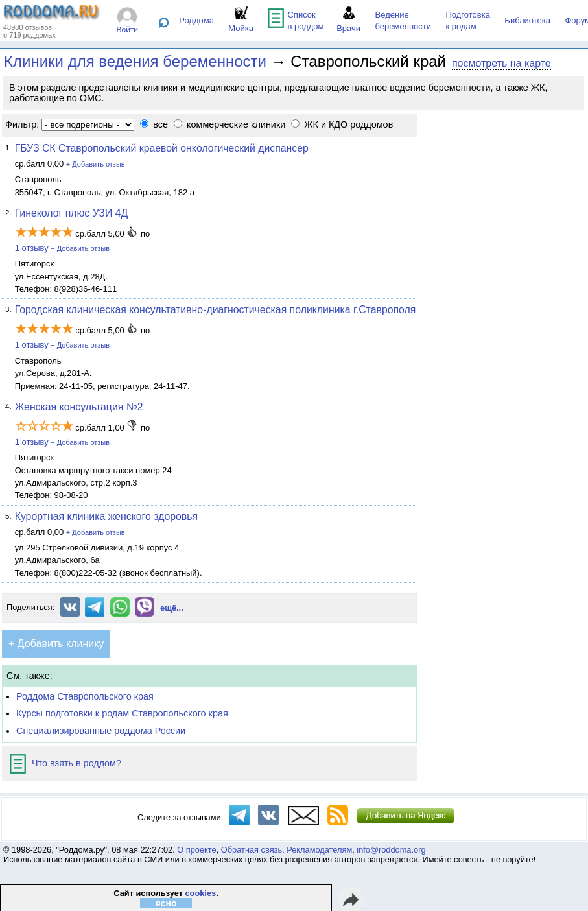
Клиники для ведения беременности (135, 61)
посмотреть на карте (501, 63)
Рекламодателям (319, 850)
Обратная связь (252, 850)
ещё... (172, 608)
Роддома (196, 20)
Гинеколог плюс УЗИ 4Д (72, 213)
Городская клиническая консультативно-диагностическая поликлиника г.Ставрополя (216, 310)
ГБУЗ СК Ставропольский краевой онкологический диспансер (162, 148)
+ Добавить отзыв (96, 164)
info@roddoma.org (391, 850)
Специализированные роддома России (101, 731)
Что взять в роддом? (65, 763)
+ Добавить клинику (56, 644)
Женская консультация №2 (79, 407)
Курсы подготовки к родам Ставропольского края (122, 713)
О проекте (196, 850)
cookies (200, 893)
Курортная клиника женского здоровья (106, 516)
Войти (127, 30)
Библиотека (527, 20)
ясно (166, 903)
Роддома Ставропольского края (85, 696)
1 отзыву (32, 248)
